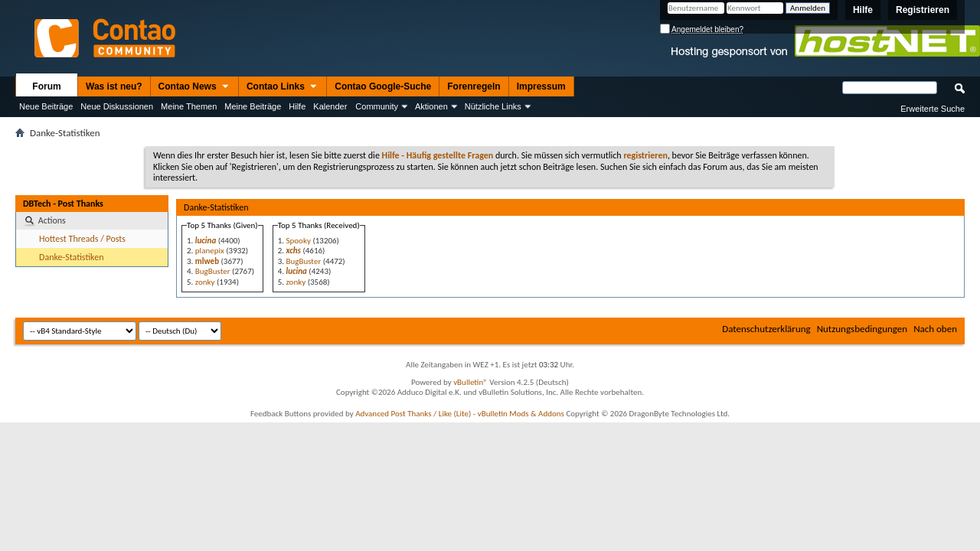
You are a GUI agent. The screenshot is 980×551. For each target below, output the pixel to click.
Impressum (541, 86)
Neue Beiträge (46, 106)
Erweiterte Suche (933, 109)
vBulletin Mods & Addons (521, 414)
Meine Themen (189, 106)
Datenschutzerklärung (766, 329)
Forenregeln (474, 86)
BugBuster (213, 271)
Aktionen (431, 106)
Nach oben (935, 329)
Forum (46, 86)
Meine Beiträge (253, 106)
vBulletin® (470, 382)
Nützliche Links (493, 106)
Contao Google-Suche (383, 86)
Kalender (330, 106)
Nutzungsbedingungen (862, 329)
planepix (210, 251)
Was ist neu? (114, 86)
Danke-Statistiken (71, 257)
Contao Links (283, 87)
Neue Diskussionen (117, 106)
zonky (205, 282)
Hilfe (863, 10)
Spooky (298, 241)
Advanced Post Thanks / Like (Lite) (413, 414)
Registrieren (923, 10)
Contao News (194, 87)
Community (377, 106)
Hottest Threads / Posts (82, 239)
